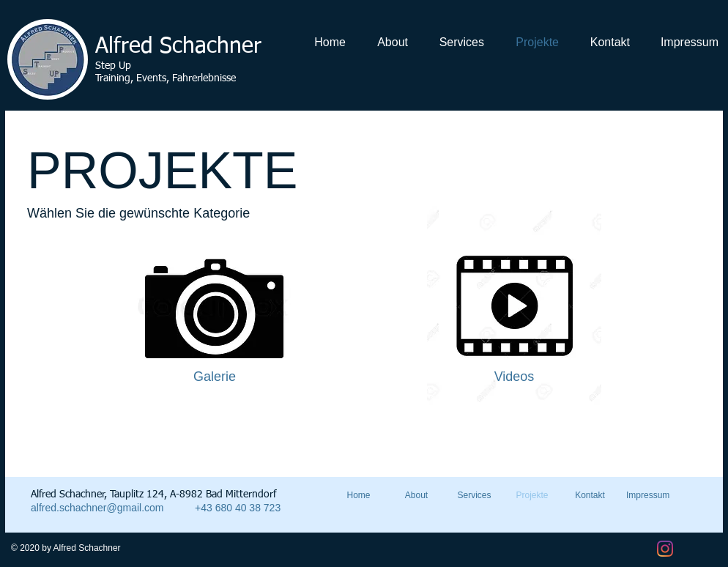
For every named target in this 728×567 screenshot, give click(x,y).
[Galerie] (215, 377)
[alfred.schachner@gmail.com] (107, 508)
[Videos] (514, 377)
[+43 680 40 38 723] (251, 508)
